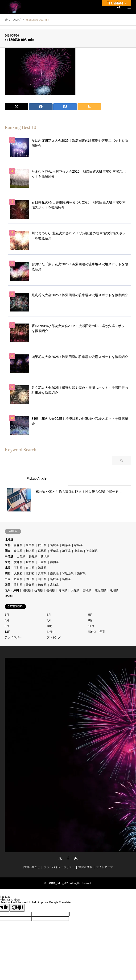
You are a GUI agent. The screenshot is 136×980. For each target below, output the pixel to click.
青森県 (18, 545)
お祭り (51, 632)
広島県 (18, 579)
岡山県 (30, 579)
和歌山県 (68, 573)
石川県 (18, 568)
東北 (8, 545)
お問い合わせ (32, 867)
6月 (7, 620)
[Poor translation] (17, 908)
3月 (7, 615)
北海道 (9, 540)
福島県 (78, 545)
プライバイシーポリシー (59, 867)
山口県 (42, 579)
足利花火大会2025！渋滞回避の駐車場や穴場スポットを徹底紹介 (80, 295)
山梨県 (21, 556)
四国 (8, 585)
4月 (49, 615)
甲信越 (9, 556)
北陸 (8, 568)
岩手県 (30, 545)
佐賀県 (39, 590)
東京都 (78, 551)
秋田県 (42, 545)
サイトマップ (104, 867)
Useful (9, 596)
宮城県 (54, 545)
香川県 (18, 585)
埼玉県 (66, 551)
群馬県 (42, 551)
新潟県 (45, 556)
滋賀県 (81, 573)
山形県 (66, 545)
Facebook (68, 858)
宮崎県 (87, 590)
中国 (8, 579)
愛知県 (18, 562)
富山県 (30, 568)
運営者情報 (85, 867)
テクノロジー (13, 637)
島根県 (66, 579)
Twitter (60, 858)
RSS (76, 858)
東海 (8, 562)
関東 (8, 551)
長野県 (33, 556)
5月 (90, 615)
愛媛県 (30, 585)
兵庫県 (42, 573)
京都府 (30, 573)
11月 (91, 626)
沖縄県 (114, 590)
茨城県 (18, 551)
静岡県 (54, 562)
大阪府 (18, 573)
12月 (8, 632)
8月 (90, 620)
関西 (8, 573)
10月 (49, 626)
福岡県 (27, 590)
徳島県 (42, 585)
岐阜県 (30, 562)
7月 (49, 620)
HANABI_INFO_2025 (58, 883)
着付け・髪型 (97, 632)
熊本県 (63, 590)
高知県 (54, 585)
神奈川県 (92, 551)
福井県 (42, 568)
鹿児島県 (100, 590)
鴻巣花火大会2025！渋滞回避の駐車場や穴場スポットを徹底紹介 (80, 357)
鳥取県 (54, 579)
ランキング (54, 637)
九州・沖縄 (12, 590)
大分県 (75, 590)
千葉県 (54, 551)
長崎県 (51, 590)
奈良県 (54, 573)
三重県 (42, 562)
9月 (7, 626)
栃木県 (30, 551)
